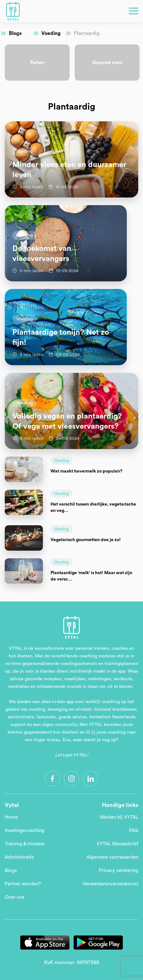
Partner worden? (23, 884)
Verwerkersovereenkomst (110, 884)
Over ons (15, 897)
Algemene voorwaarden (112, 857)
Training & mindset (25, 844)
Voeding (51, 33)
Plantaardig (87, 33)
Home (11, 817)
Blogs (15, 33)
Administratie (19, 857)
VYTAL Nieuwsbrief (117, 844)
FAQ (134, 831)
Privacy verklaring (119, 871)
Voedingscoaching (25, 831)
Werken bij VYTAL (119, 817)
